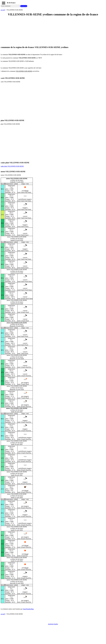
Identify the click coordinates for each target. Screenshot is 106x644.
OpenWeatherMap (28, 609)
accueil (3, 10)
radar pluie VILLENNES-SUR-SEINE (12, 166)
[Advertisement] (53, 31)
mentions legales (53, 624)
